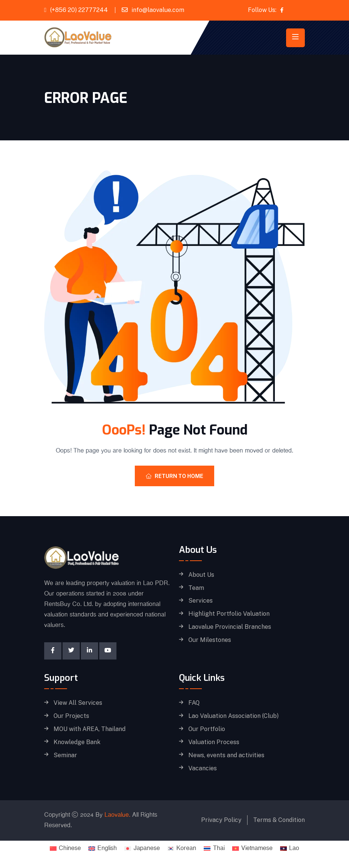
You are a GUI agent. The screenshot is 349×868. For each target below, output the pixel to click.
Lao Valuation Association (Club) (233, 716)
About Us (201, 575)
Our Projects (71, 716)
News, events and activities (226, 755)
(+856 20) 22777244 (79, 10)
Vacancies (203, 768)
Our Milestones (210, 640)
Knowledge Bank (77, 742)
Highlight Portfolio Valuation (229, 614)
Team (196, 588)
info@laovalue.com (158, 10)
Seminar (65, 755)
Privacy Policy (221, 820)
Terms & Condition (279, 820)
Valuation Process (214, 742)
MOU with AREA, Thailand (89, 729)
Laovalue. (117, 815)
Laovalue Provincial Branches (230, 627)
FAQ (194, 703)
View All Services (78, 703)
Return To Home (174, 476)
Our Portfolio (207, 729)
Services (201, 601)
